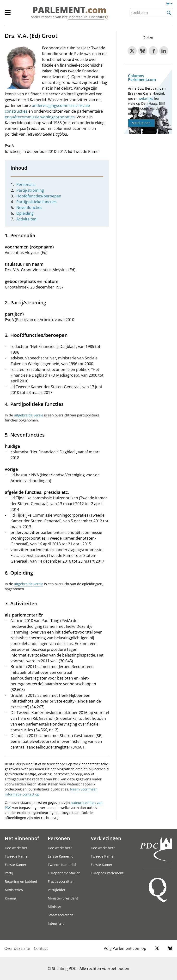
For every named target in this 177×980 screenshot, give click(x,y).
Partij (9, 873)
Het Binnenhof (22, 838)
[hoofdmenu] (10, 14)
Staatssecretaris (61, 915)
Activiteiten (26, 219)
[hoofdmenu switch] (8, 14)
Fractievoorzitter (61, 881)
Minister (55, 907)
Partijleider (57, 890)
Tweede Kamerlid (62, 865)
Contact (41, 948)
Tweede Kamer (17, 856)
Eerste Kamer (16, 865)
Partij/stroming (30, 190)
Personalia (26, 184)
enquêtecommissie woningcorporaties (40, 117)
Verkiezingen (106, 838)
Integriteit (56, 923)
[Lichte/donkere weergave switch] (171, 4)
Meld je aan (141, 123)
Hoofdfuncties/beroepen (39, 196)
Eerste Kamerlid (61, 856)
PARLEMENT (69, 10)
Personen (59, 838)
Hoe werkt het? (60, 848)
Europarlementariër (64, 873)
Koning (10, 898)
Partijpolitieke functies (37, 202)
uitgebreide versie (29, 415)
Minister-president (63, 898)
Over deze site (17, 948)
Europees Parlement (107, 873)
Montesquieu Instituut (86, 17)
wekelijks (146, 98)
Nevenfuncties (29, 208)
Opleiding (25, 213)
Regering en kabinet (21, 881)
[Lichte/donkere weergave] (171, 5)
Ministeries (14, 890)
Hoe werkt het (16, 848)
